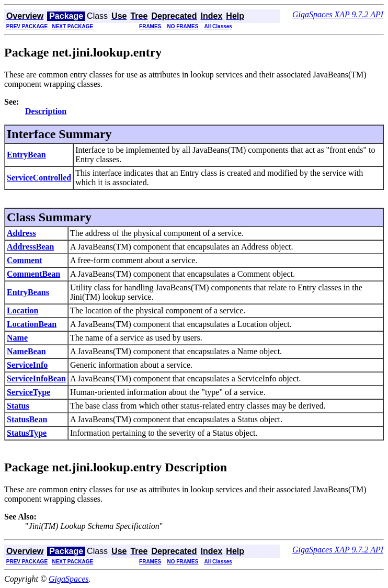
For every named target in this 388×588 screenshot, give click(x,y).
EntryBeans (28, 292)
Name (17, 338)
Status (18, 406)
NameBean (26, 351)
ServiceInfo (27, 365)
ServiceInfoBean (36, 378)
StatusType (27, 433)
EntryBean (26, 155)
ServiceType (28, 392)
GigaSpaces (69, 579)
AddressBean (30, 247)
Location (22, 310)
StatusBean (27, 419)
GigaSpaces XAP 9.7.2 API (338, 14)
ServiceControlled (39, 178)
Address (21, 233)
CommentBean (33, 274)
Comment (25, 260)
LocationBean (32, 324)
